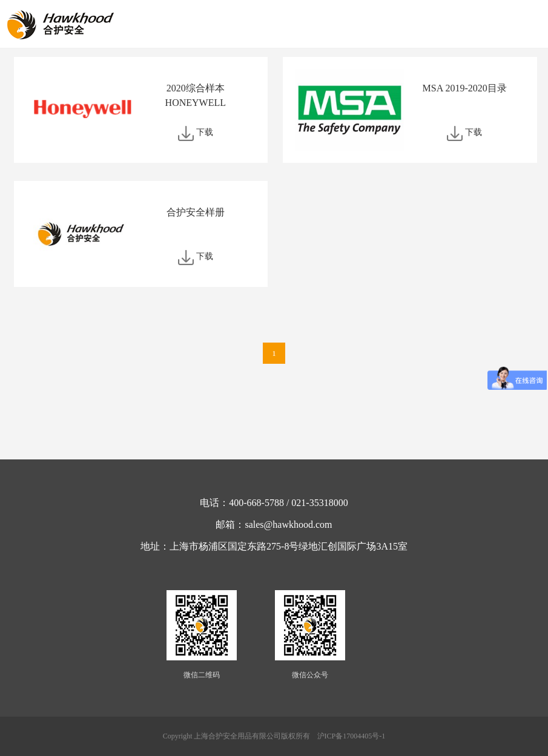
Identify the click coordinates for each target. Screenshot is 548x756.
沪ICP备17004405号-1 (352, 736)
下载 (205, 132)
